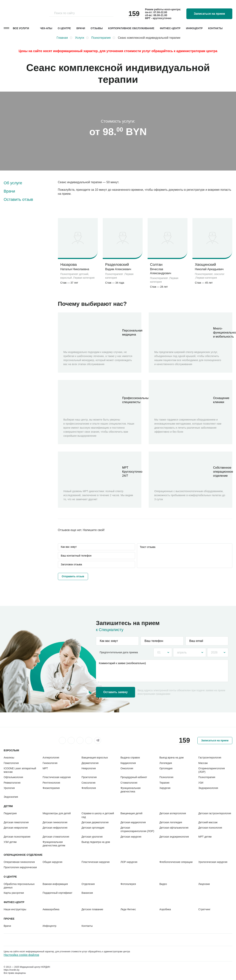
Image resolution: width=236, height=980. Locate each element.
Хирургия (165, 788)
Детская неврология (16, 828)
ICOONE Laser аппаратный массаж (20, 770)
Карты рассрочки (14, 893)
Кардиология (128, 763)
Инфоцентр (194, 28)
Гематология (11, 763)
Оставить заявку (116, 692)
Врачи (81, 28)
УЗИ (201, 783)
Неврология (89, 768)
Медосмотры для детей (57, 813)
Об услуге (13, 183)
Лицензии (204, 884)
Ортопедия (166, 768)
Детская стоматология (56, 837)
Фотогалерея (128, 884)
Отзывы (97, 28)
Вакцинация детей (131, 813)
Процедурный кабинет (134, 777)
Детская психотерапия (17, 837)
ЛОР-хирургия (129, 862)
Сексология (88, 783)
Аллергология (51, 758)
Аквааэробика (51, 909)
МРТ (45, 768)
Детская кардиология (133, 822)
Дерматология (90, 763)
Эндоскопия (11, 797)
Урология (9, 788)
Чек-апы (46, 28)
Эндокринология (208, 788)
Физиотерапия (51, 788)
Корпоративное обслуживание (131, 28)
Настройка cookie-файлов (21, 955)
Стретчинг (204, 909)
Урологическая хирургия (213, 862)
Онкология (127, 768)
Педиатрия (10, 813)
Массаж (203, 763)
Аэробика (165, 909)
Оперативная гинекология (19, 862)
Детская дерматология (95, 822)
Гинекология (50, 763)
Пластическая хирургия (57, 777)
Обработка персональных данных (19, 886)
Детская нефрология (55, 828)
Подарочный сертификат (58, 893)
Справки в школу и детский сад (98, 815)
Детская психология (210, 828)
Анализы (9, 758)
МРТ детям (205, 837)
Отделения (88, 884)
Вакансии (87, 893)
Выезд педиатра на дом (96, 842)
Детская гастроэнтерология (215, 813)
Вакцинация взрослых (95, 758)
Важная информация (55, 884)
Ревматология (12, 783)
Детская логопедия (171, 822)
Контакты (215, 28)
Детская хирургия (131, 837)
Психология (166, 777)
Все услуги (21, 28)
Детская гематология (16, 822)
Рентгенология (51, 783)
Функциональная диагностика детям (54, 844)
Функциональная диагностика (130, 790)
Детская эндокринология (174, 837)
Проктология (89, 777)
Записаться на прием (209, 14)
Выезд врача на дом (171, 758)
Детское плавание (92, 909)
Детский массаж (208, 822)
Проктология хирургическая (20, 867)
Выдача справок (130, 758)
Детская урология (92, 837)
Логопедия (166, 763)
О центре (64, 28)
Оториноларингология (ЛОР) (212, 770)
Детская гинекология (55, 822)
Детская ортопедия (93, 828)
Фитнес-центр (170, 28)
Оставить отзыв (18, 199)
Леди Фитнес (128, 909)
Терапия (164, 783)
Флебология (89, 788)
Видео (163, 884)
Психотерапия (207, 777)
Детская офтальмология (174, 828)
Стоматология (129, 783)
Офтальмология (13, 777)
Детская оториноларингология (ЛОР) (137, 829)
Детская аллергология (173, 813)
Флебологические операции (176, 862)
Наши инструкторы (15, 909)
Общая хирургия (52, 862)
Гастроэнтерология (210, 758)
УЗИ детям (10, 842)
